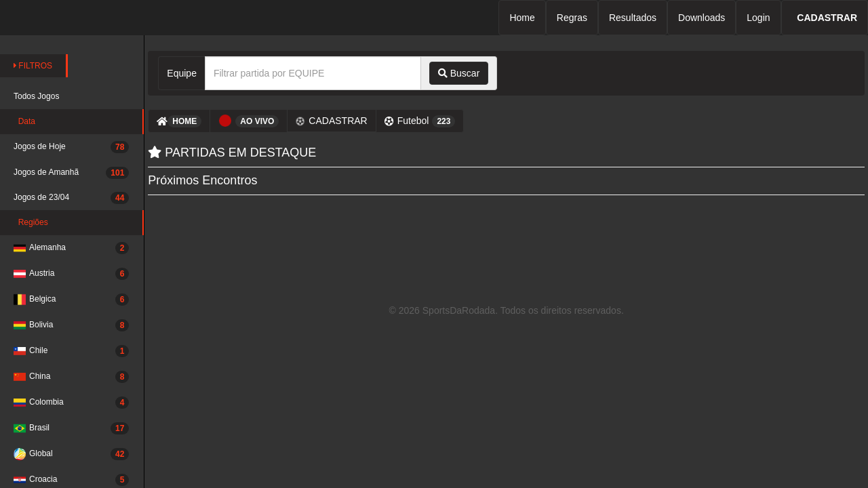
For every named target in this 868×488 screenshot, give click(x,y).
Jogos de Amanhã (71, 173)
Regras (572, 18)
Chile (71, 351)
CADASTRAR (332, 121)
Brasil (71, 428)
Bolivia (71, 325)
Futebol (420, 121)
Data (24, 121)
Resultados (633, 18)
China (71, 377)
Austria (71, 274)
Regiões (31, 222)
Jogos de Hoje (71, 147)
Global (71, 454)
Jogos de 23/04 (71, 198)
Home (522, 18)
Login (758, 18)
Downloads (702, 18)
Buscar (459, 73)
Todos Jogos (36, 96)
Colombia (71, 403)
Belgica (71, 300)
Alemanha (71, 248)
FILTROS (33, 66)
